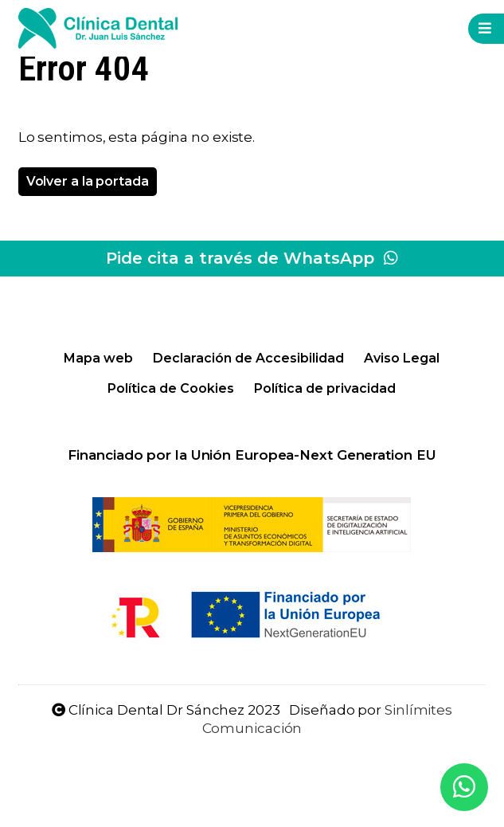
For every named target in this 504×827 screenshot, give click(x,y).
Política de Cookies (171, 388)
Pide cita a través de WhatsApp (252, 258)
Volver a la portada (88, 181)
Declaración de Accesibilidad (248, 358)
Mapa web (98, 358)
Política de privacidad (325, 388)
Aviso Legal (402, 358)
